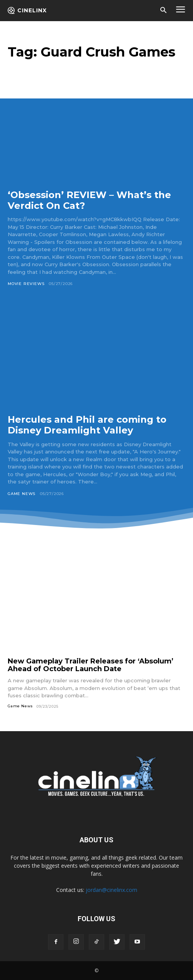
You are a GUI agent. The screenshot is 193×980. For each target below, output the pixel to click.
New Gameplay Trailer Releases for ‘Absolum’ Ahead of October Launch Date (91, 665)
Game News (22, 494)
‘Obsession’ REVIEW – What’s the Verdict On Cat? (89, 200)
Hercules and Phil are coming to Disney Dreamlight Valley (87, 425)
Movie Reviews (26, 284)
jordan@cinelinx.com (111, 890)
